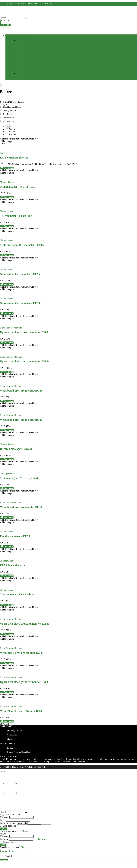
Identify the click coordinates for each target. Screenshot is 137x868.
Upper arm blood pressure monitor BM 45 (25, 682)
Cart (18, 3)
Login (3, 845)
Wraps (25, 60)
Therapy (20, 73)
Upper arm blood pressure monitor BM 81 (25, 361)
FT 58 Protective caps (13, 565)
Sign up (4, 829)
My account (9, 3)
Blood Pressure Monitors (33, 65)
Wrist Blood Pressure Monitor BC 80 (22, 711)
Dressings (26, 48)
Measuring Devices (25, 63)
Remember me (8, 842)
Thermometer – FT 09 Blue (16, 216)
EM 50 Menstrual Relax (14, 158)
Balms (25, 43)
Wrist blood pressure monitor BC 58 (21, 507)
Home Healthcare (19, 38)
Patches (25, 55)
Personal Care (17, 71)
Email (3, 820)
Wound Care (22, 41)
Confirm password (8, 826)
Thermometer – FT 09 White (17, 594)
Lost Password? (41, 839)
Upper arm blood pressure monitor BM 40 (25, 624)
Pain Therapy (28, 76)
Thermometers (28, 68)
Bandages (26, 45)
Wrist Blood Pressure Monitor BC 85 (22, 653)
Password (13, 823)
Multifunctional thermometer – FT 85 (22, 245)
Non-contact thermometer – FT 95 (20, 274)
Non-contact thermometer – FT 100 (21, 303)
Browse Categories (19, 36)
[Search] (26, 18)
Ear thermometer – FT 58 (15, 536)
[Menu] (1, 84)
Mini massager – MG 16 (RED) (18, 187)
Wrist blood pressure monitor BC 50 (21, 391)
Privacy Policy (13, 748)
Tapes (24, 58)
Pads (24, 53)
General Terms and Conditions (19, 752)
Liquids (25, 50)
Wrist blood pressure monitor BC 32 (21, 420)
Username (4, 817)
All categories (8, 121)
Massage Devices (30, 78)
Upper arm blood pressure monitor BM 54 (25, 332)
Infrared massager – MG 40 (16, 449)
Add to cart (7, 168)
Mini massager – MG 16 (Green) (19, 478)
